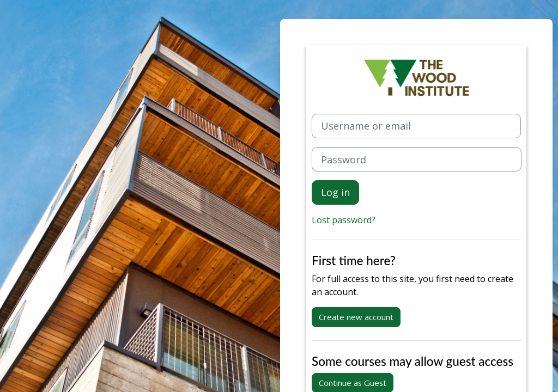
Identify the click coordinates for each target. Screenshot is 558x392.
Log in (335, 192)
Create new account (356, 317)
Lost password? (344, 220)
